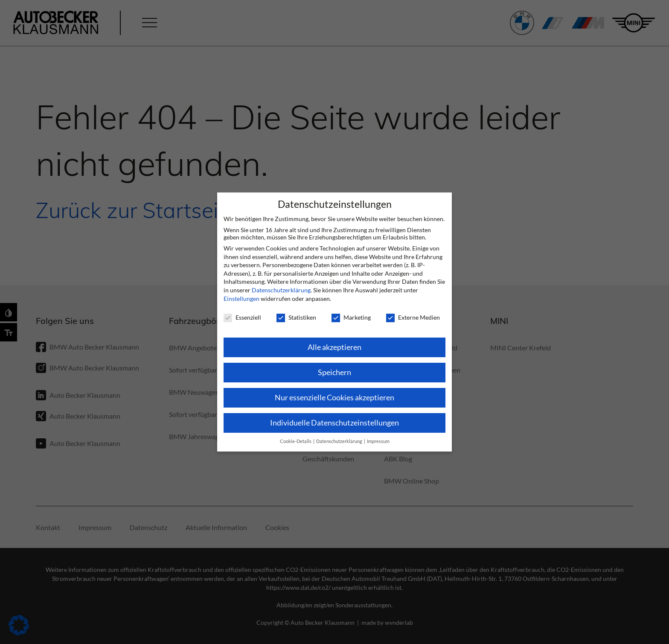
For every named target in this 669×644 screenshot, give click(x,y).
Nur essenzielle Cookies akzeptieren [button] (334, 398)
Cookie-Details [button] (296, 441)
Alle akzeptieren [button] (334, 347)
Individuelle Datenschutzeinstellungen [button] (334, 423)
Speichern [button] (334, 372)
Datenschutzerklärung (281, 290)
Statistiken (296, 317)
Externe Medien (413, 317)
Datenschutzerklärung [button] (340, 441)
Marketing (351, 317)
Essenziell (242, 317)
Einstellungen (241, 299)
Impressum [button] (378, 441)
